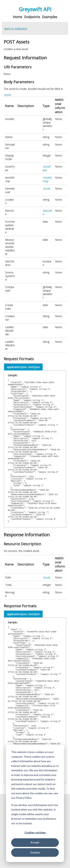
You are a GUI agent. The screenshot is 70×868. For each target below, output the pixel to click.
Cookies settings (35, 832)
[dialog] (35, 803)
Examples (50, 17)
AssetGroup (47, 179)
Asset (8, 95)
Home (18, 17)
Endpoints (32, 17)
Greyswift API (35, 9)
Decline (35, 852)
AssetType (47, 168)
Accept (35, 842)
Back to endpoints (16, 28)
